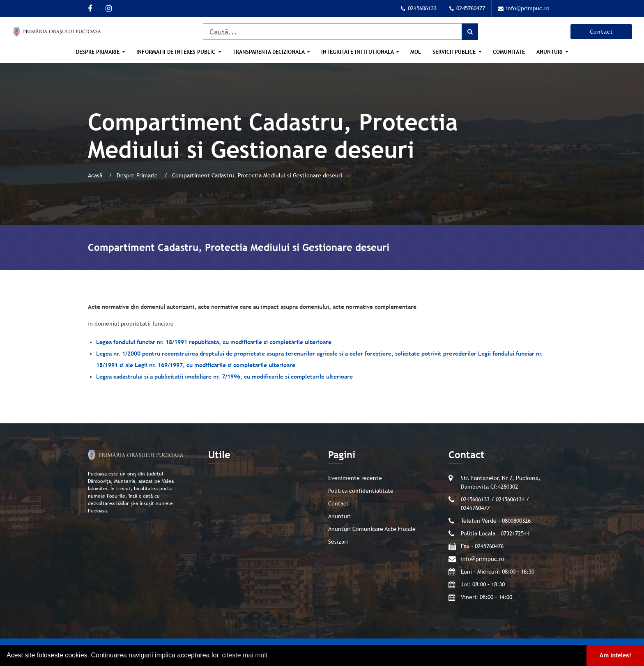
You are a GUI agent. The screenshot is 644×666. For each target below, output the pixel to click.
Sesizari (338, 542)
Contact (601, 32)
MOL (416, 52)
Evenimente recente (355, 478)
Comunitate (509, 52)
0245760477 (467, 8)
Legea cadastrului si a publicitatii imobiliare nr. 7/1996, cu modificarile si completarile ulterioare (224, 377)
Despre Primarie (99, 52)
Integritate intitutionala (358, 52)
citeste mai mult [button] (245, 655)
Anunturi (550, 52)
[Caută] (340, 32)
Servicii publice (455, 52)
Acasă (96, 175)
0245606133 (419, 8)
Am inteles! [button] (615, 655)
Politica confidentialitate (361, 491)
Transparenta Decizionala (269, 52)
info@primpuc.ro (524, 8)
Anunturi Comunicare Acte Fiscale (372, 529)
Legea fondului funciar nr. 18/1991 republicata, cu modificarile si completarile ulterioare (214, 342)
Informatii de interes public (177, 52)
